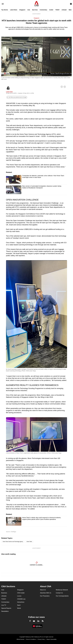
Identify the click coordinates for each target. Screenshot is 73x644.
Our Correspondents (62, 596)
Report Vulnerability (52, 639)
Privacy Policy (41, 639)
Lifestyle (64, 10)
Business (4, 593)
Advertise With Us (46, 593)
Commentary (43, 10)
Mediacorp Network (62, 590)
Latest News (14, 10)
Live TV (4, 605)
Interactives (21, 602)
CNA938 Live (21, 599)
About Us (43, 590)
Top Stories (5, 10)
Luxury (19, 596)
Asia (29, 10)
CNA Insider (21, 593)
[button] (17, 97)
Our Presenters (45, 596)
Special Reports (6, 608)
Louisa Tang (9, 92)
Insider (51, 10)
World (19, 608)
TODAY (57, 10)
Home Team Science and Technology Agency (13, 542)
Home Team (29, 542)
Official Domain (20, 639)
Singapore (22, 10)
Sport (19, 605)
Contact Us (59, 593)
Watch (71, 10)
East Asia (35, 10)
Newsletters (5, 611)
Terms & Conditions (31, 639)
